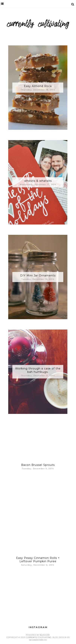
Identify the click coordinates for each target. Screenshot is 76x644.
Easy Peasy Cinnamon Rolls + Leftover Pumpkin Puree (38, 560)
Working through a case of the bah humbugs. (38, 370)
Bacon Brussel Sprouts (38, 465)
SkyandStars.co (38, 640)
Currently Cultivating (39, 637)
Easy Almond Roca (38, 86)
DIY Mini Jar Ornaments (38, 275)
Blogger (45, 635)
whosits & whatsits (38, 181)
